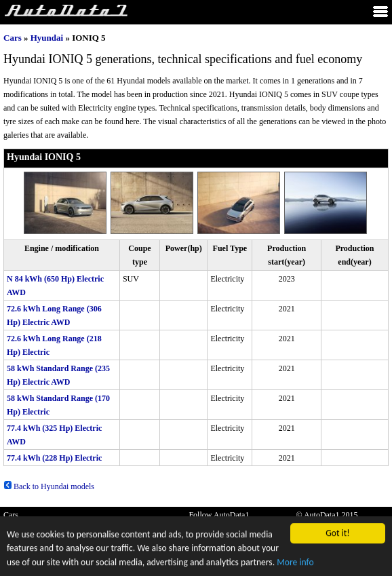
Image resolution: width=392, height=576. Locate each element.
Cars (13, 38)
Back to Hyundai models (49, 486)
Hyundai (47, 38)
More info (295, 563)
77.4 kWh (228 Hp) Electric (54, 458)
